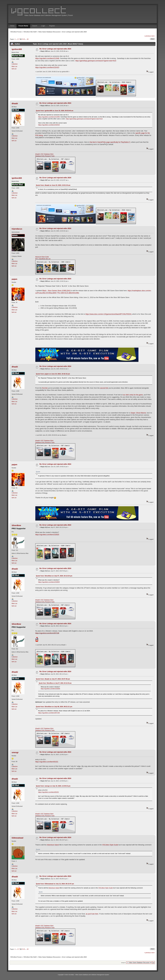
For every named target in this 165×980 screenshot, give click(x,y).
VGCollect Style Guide (110, 845)
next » (153, 36)
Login (43, 26)
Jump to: (123, 963)
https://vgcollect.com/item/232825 (47, 535)
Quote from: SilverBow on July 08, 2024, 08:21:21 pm (54, 707)
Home (12, 26)
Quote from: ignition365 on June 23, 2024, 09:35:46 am (55, 111)
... (17, 39)
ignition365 (17, 49)
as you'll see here (92, 914)
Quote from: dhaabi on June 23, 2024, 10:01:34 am (53, 185)
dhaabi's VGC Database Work (44, 154)
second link (104, 388)
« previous (147, 36)
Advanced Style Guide (42, 257)
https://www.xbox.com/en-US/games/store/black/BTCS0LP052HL (109, 314)
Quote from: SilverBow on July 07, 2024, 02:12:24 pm (54, 576)
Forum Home (23, 26)
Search (35, 26)
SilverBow (16, 525)
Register (52, 26)
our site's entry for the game (133, 395)
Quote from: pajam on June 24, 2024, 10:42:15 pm (53, 374)
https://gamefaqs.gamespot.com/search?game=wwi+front (96, 61)
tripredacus (17, 229)
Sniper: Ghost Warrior (138, 413)
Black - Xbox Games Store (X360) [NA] (56, 291)
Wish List (14, 66)
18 (28, 39)
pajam (14, 279)
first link (45, 388)
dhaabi (15, 103)
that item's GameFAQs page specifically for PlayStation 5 (110, 142)
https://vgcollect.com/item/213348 (47, 58)
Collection (15, 64)
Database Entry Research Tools (45, 156)
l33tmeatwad (17, 838)
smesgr (15, 752)
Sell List (14, 69)
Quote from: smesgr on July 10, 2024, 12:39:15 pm (53, 786)
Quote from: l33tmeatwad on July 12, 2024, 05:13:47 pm (55, 884)
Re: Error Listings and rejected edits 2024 (55, 49)
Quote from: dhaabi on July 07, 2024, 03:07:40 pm (53, 679)
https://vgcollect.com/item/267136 (47, 633)
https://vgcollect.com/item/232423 (47, 67)
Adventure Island (53, 845)
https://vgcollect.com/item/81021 (47, 762)
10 (24, 39)
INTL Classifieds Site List (43, 259)
